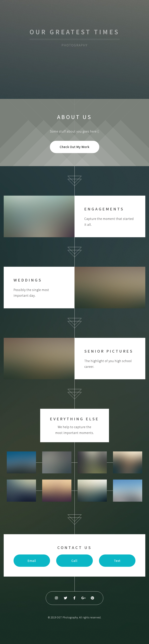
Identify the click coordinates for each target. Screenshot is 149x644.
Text (117, 561)
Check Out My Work (75, 147)
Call (74, 561)
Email (32, 561)
